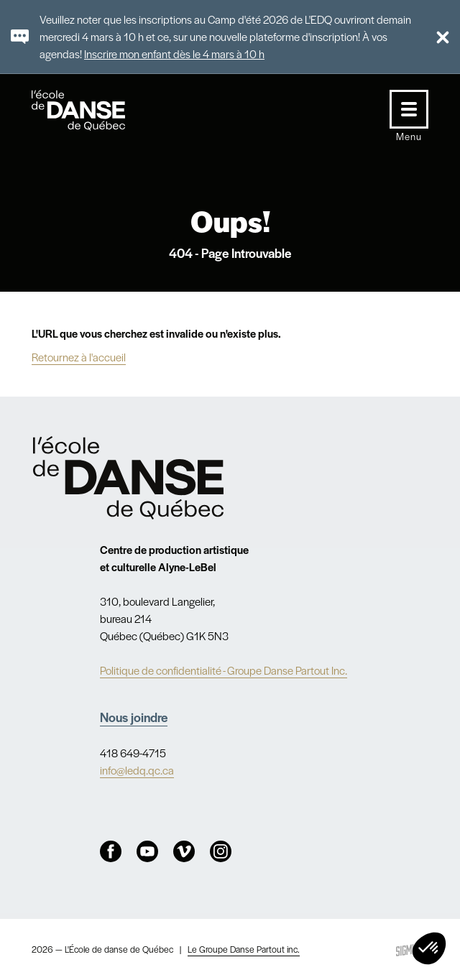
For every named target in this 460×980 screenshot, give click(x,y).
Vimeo (184, 851)
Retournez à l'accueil (79, 357)
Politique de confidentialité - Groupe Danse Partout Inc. (224, 670)
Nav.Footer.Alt (128, 478)
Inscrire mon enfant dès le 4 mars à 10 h (174, 54)
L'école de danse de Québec (92, 110)
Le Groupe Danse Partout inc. (244, 949)
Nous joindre (134, 717)
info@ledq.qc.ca (137, 770)
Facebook (111, 851)
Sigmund (410, 949)
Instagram (221, 851)
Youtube (147, 851)
